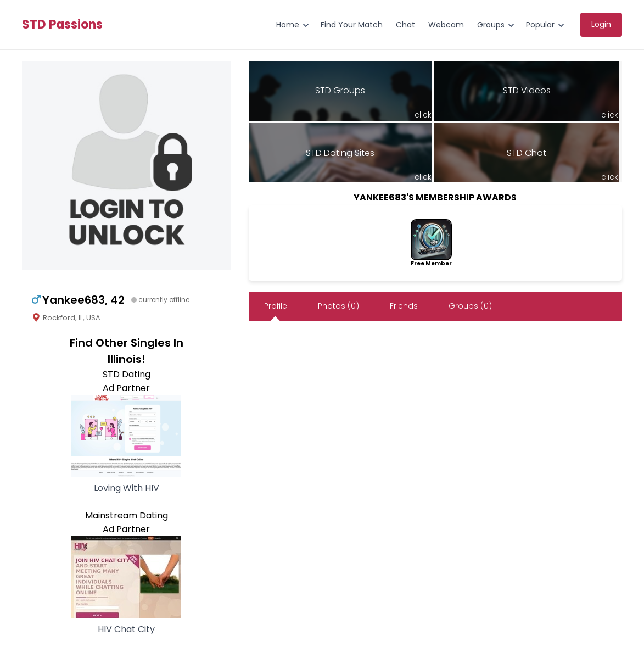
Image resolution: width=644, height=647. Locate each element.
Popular (540, 25)
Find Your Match (352, 25)
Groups (491, 25)
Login (601, 24)
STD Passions (62, 25)
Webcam (446, 25)
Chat (405, 25)
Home (288, 25)
